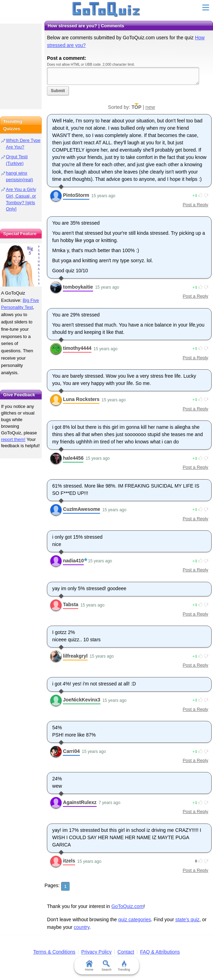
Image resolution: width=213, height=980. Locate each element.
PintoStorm (76, 195)
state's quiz (187, 919)
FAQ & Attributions (160, 952)
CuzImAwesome (81, 509)
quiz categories (134, 919)
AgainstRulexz (80, 802)
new (150, 107)
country (81, 927)
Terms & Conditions (54, 952)
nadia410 (73, 561)
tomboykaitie (78, 287)
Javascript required (123, 76)
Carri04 (71, 751)
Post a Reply (196, 205)
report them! (13, 439)
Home (89, 966)
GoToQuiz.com (127, 906)
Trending (124, 966)
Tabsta (71, 604)
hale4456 (73, 458)
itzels (69, 861)
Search (106, 966)
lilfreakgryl (75, 656)
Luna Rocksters (81, 399)
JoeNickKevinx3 (81, 700)
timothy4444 (77, 348)
